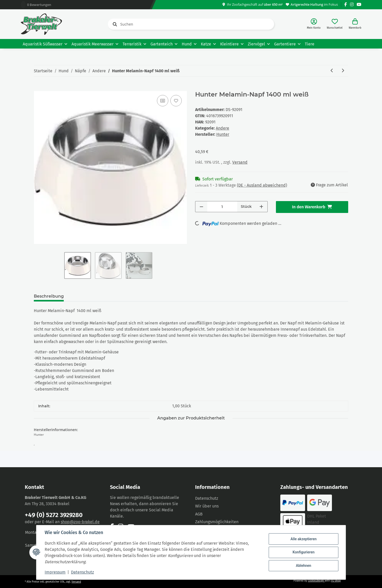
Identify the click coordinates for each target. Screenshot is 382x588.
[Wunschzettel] (335, 24)
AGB (199, 514)
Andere (222, 128)
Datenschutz (207, 498)
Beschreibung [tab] (49, 296)
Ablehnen (303, 566)
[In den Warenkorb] (38, 88)
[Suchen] (191, 24)
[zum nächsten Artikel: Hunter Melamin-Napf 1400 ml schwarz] (343, 71)
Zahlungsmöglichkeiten (217, 522)
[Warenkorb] (355, 24)
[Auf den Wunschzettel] (176, 101)
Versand (240, 162)
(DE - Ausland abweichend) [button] (262, 185)
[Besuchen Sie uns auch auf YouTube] (359, 5)
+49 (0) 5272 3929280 (54, 515)
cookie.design (316, 581)
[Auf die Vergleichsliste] (163, 101)
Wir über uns (207, 506)
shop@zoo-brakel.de (80, 522)
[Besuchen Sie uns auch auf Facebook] (346, 5)
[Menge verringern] (201, 207)
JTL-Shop (336, 581)
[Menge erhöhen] (261, 207)
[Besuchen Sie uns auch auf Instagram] (352, 5)
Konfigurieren (303, 552)
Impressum (55, 572)
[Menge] (222, 207)
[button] (314, 24)
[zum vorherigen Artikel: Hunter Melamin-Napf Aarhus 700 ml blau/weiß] (332, 71)
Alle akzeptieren (303, 539)
